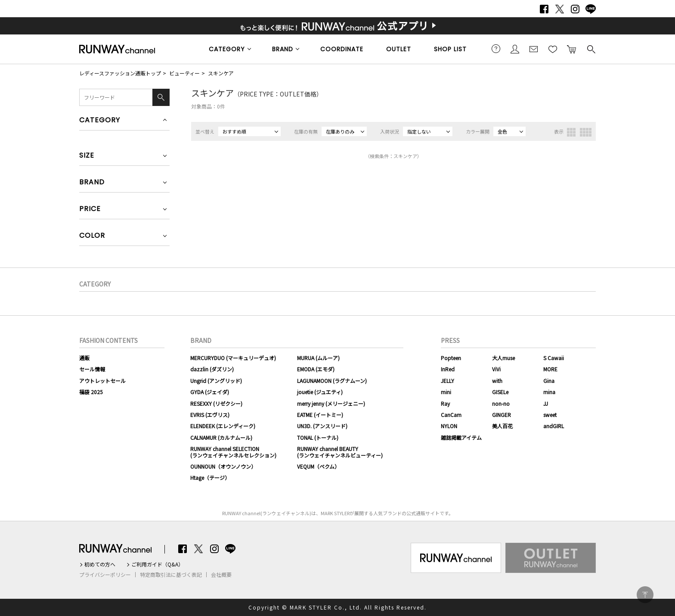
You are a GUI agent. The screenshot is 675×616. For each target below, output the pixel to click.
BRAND (283, 49)
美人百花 (502, 426)
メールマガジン (534, 49)
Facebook (544, 9)
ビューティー (184, 73)
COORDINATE (342, 49)
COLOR (92, 236)
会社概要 (221, 575)
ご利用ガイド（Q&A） (157, 564)
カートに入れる (572, 49)
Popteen (451, 358)
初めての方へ (100, 564)
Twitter (560, 9)
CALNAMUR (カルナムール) (221, 437)
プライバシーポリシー (105, 575)
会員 (515, 49)
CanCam (451, 415)
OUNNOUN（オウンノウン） (223, 466)
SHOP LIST (450, 49)
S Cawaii (554, 358)
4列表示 (586, 132)
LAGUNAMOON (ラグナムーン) (332, 381)
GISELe (500, 392)
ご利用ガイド (496, 49)
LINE (591, 9)
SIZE (87, 156)
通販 (84, 358)
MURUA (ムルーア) (318, 358)
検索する (591, 49)
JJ (546, 403)
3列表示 (571, 132)
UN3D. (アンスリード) (322, 426)
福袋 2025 (91, 392)
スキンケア (221, 73)
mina (549, 392)
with (497, 381)
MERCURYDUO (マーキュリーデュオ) (233, 358)
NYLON (449, 426)
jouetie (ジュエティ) (320, 392)
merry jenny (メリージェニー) (331, 403)
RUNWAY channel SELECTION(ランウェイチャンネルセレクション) (233, 452)
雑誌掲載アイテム (461, 437)
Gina (549, 381)
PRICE (90, 210)
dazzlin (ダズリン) (212, 369)
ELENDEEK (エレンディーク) (223, 426)
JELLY (447, 381)
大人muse (503, 358)
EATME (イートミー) (320, 415)
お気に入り (553, 49)
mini (446, 392)
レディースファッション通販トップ (120, 73)
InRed (448, 369)
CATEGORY (227, 49)
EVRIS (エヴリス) (210, 415)
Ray (445, 403)
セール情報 (92, 369)
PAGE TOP (645, 595)
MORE (550, 369)
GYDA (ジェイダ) (210, 392)
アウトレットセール (102, 381)
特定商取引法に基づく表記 (171, 575)
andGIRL (554, 426)
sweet (550, 415)
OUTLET (399, 49)
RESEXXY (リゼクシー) (216, 403)
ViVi (496, 369)
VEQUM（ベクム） (318, 466)
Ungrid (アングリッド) (216, 381)
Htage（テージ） (210, 478)
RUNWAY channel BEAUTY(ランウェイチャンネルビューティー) (340, 452)
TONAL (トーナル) (318, 437)
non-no (501, 403)
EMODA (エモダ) (316, 369)
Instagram (575, 9)
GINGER (502, 415)
